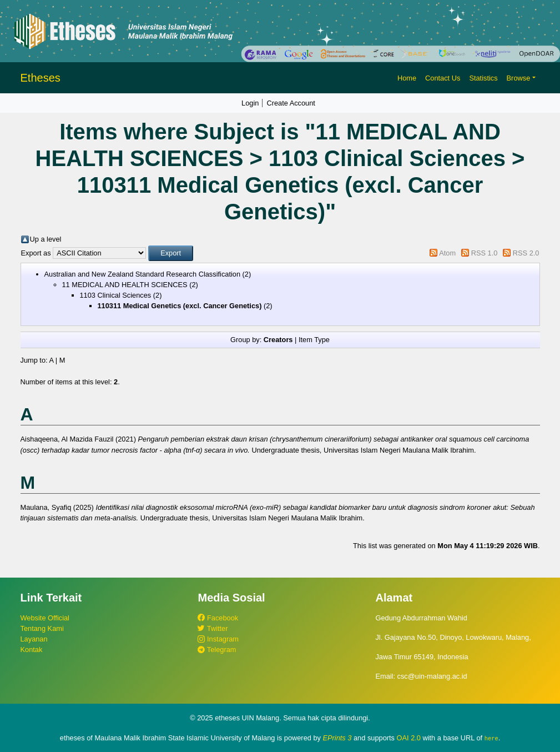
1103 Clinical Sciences (116, 295)
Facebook (218, 618)
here (491, 738)
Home (407, 78)
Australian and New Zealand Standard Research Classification (143, 274)
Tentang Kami (42, 628)
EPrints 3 (337, 738)
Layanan (34, 639)
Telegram (217, 650)
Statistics (483, 78)
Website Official (45, 618)
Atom (447, 253)
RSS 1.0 (485, 253)
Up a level (46, 239)
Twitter (213, 628)
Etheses (41, 78)
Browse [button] (519, 78)
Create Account (291, 103)
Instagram (218, 639)
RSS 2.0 (526, 253)
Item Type (314, 340)
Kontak (32, 650)
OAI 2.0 (409, 738)
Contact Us (443, 78)
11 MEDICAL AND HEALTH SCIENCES (125, 285)
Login (250, 103)
